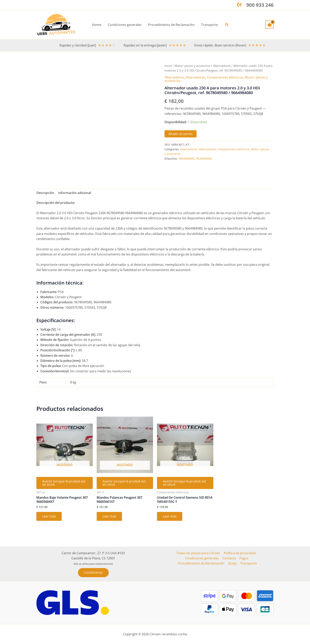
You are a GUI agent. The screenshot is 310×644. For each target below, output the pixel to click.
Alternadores (222, 66)
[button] (227, 25)
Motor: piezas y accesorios (192, 66)
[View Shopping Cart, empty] (269, 25)
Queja (232, 564)
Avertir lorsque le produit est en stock (64, 483)
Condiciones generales (202, 558)
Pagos (244, 558)
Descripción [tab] (45, 193)
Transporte (248, 564)
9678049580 (204, 158)
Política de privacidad (240, 553)
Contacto (229, 558)
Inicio (168, 66)
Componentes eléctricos (225, 77)
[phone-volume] (239, 5)
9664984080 (186, 158)
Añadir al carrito (181, 133)
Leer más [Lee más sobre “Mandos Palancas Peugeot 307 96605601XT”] (109, 517)
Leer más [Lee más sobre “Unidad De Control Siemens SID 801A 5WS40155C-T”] (170, 517)
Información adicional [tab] (75, 193)
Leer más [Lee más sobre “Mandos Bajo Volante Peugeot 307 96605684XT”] (49, 517)
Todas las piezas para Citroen (198, 553)
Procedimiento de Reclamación (202, 564)
